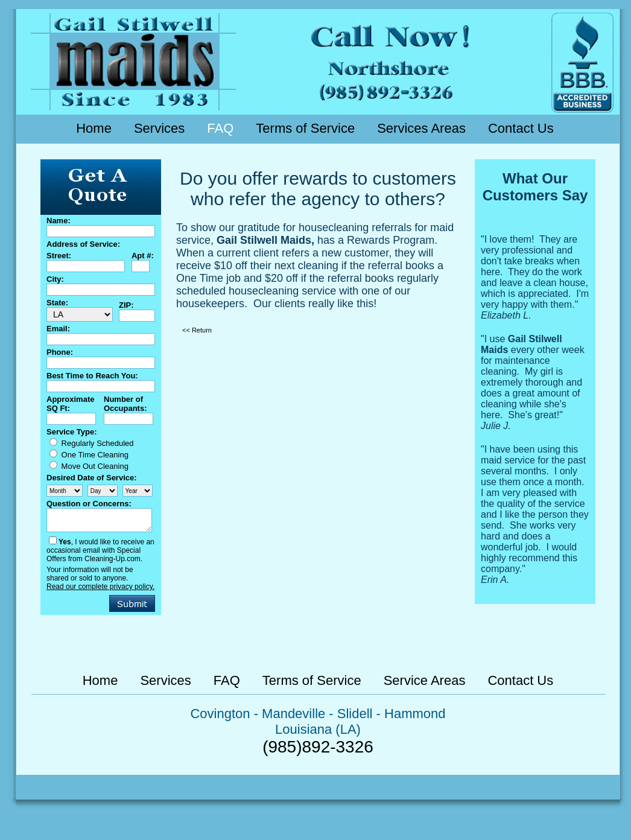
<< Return (197, 330)
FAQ (220, 128)
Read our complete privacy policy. (100, 587)
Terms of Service (305, 128)
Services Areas (421, 128)
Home (94, 128)
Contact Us (521, 128)
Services (159, 128)
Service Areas (425, 680)
